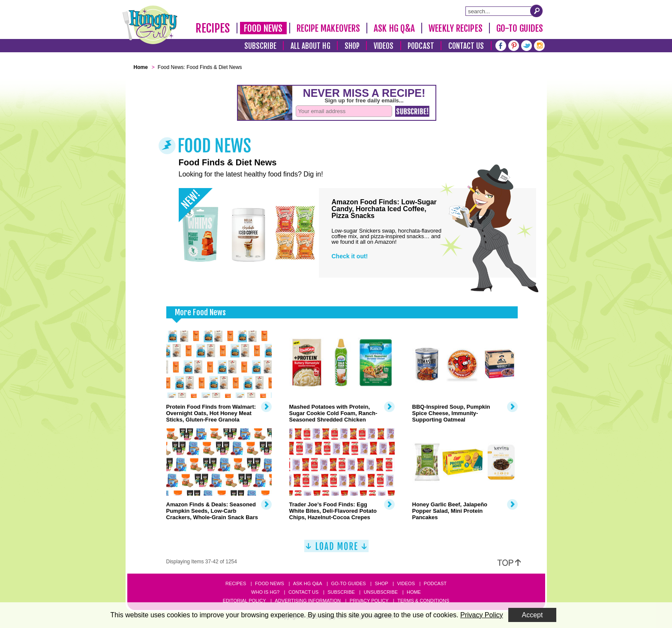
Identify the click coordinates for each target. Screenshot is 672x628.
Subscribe (260, 46)
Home (414, 592)
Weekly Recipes (455, 28)
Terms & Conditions (423, 601)
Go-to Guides (348, 583)
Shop (352, 46)
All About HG (310, 46)
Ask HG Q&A (394, 28)
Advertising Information (308, 601)
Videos (384, 46)
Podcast (421, 46)
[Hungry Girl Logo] (150, 25)
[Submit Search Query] (537, 11)
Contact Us (466, 46)
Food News (263, 28)
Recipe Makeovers (328, 28)
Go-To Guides (520, 28)
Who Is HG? (265, 592)
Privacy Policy (369, 601)
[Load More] (336, 549)
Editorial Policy (244, 601)
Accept (532, 615)
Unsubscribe (381, 592)
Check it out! (350, 256)
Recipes (213, 28)
